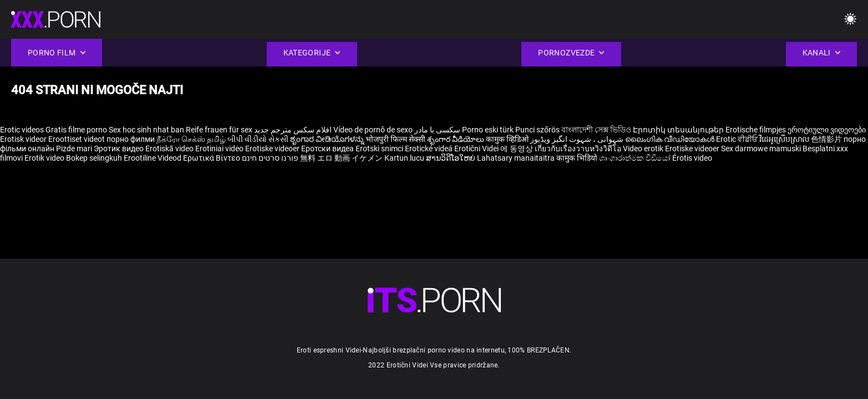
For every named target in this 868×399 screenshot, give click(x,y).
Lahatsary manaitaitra (517, 158)
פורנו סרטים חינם (270, 158)
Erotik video (45, 158)
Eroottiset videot (77, 139)
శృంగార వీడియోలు (456, 139)
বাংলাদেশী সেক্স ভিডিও (596, 130)
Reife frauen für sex (219, 130)
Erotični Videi (477, 149)
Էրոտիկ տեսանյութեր (679, 130)
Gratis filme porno (76, 130)
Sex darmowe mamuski (761, 149)
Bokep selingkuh (94, 158)
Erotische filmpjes (756, 130)
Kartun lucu (405, 158)
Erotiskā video (170, 149)
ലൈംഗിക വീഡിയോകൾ (671, 139)
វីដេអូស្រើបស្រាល (785, 139)
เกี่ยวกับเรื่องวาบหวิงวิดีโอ (579, 149)
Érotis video (692, 158)
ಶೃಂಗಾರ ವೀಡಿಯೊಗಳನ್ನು (328, 139)
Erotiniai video (220, 149)
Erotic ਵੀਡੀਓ (738, 139)
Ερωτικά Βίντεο (212, 158)
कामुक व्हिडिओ (508, 139)
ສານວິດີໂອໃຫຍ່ (451, 158)
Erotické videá (430, 149)
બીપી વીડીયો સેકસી (258, 139)
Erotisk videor (24, 139)
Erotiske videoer (273, 149)
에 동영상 (517, 149)
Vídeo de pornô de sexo (373, 130)
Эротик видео (120, 149)
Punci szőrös (537, 130)
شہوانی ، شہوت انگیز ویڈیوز (578, 139)
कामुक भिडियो (578, 158)
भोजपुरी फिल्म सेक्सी (395, 139)
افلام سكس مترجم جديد (293, 130)
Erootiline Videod (153, 158)
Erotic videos (23, 130)
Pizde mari (74, 149)
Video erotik (644, 149)
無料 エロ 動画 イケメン (341, 158)
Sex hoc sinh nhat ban (146, 130)
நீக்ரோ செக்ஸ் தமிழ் (191, 139)
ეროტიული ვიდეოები (827, 130)
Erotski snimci (380, 149)
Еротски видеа (328, 149)
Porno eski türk (488, 130)
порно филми (131, 139)
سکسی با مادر (437, 130)
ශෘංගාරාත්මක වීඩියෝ (636, 158)
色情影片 (827, 139)
